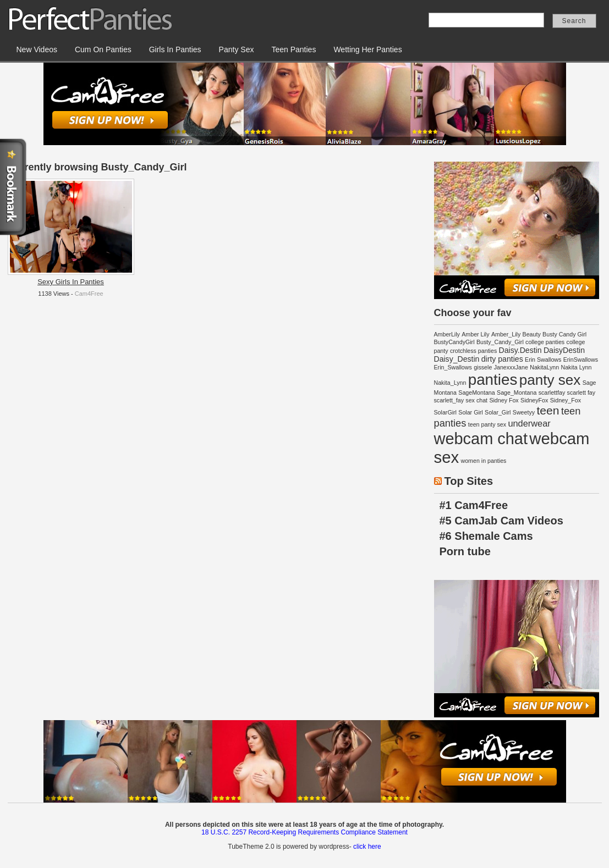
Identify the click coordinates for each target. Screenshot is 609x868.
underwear (529, 423)
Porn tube (465, 551)
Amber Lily (475, 334)
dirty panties (502, 359)
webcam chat (481, 439)
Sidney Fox (504, 400)
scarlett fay (581, 392)
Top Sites (469, 481)
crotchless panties (473, 351)
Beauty (532, 334)
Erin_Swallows (453, 367)
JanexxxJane (511, 367)
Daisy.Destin (520, 350)
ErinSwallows (581, 360)
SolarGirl (445, 412)
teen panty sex (487, 424)
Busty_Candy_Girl (500, 342)
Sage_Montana (517, 392)
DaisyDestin (564, 350)
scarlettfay (552, 392)
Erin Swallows (543, 360)
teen (548, 410)
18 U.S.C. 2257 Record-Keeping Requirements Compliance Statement (304, 832)
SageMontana (476, 392)
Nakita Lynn (576, 367)
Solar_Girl (498, 412)
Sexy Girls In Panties (71, 282)
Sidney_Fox (566, 400)
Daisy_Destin (457, 359)
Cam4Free (89, 294)
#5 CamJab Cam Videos (501, 521)
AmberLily (447, 334)
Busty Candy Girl (564, 334)
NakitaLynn (544, 367)
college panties (545, 342)
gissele (483, 367)
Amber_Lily (506, 334)
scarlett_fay (449, 400)
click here (367, 847)
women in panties (483, 461)
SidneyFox (534, 400)
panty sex (550, 380)
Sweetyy (524, 412)
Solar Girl (470, 412)
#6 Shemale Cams (486, 536)
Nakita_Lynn (450, 383)
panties (493, 380)
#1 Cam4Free (474, 505)
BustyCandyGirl (454, 342)
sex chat (476, 400)
